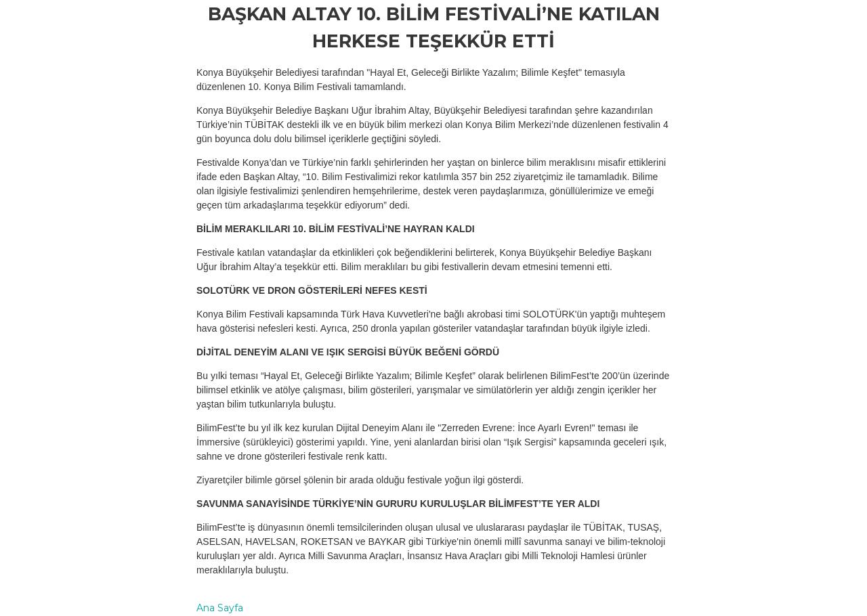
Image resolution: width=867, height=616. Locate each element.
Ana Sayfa (220, 608)
